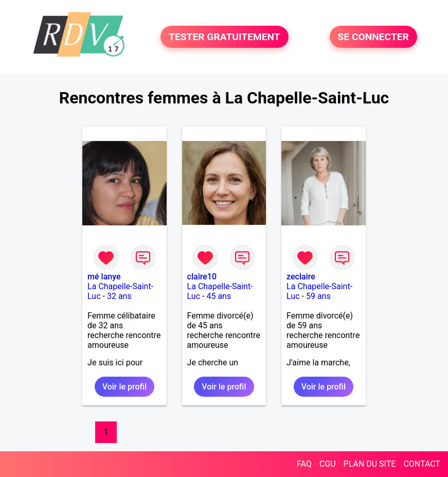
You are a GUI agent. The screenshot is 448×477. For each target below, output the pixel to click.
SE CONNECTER (373, 37)
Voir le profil (124, 387)
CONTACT (422, 464)
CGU (328, 464)
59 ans (318, 296)
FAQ (304, 464)
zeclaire (301, 277)
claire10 (202, 277)
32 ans (119, 296)
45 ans (219, 296)
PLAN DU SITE (370, 464)
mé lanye (104, 277)
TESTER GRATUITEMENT (225, 37)
